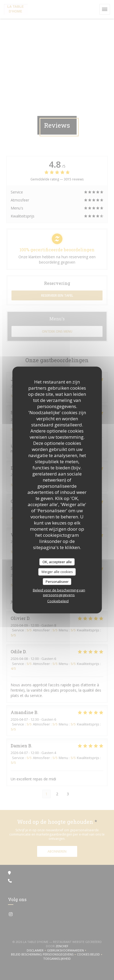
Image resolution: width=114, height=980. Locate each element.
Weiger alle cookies (57, 572)
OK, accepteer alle (57, 562)
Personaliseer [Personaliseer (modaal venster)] (57, 581)
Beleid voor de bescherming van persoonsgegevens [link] (59, 592)
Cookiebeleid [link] (58, 601)
